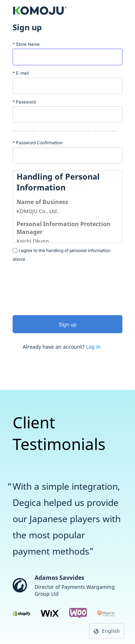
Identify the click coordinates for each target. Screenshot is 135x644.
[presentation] (67, 287)
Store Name (26, 44)
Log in (93, 347)
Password (24, 102)
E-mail (21, 73)
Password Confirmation (38, 143)
